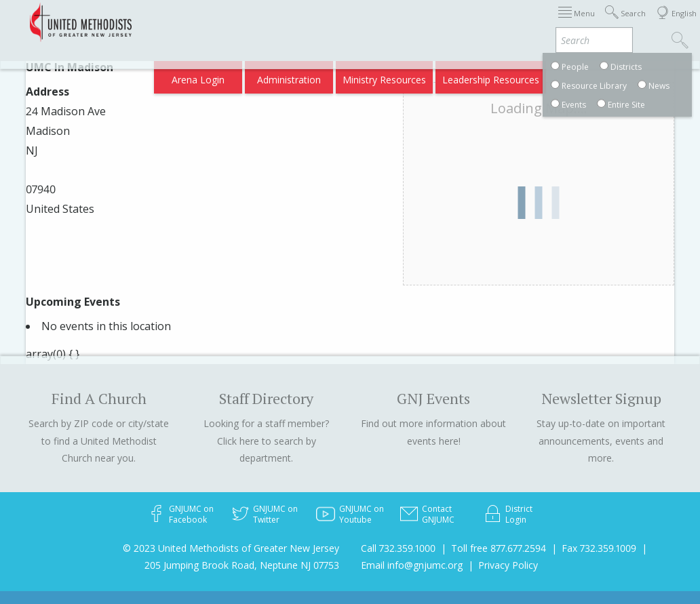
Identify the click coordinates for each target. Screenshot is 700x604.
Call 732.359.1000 (398, 548)
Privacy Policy (508, 565)
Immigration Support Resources (357, 22)
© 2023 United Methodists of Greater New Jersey (231, 548)
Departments (575, 22)
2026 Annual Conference (221, 22)
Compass (584, 76)
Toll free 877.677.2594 (499, 548)
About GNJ (463, 22)
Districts (516, 22)
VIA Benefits (524, 76)
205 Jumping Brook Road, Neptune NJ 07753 (242, 565)
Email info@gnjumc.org (412, 565)
